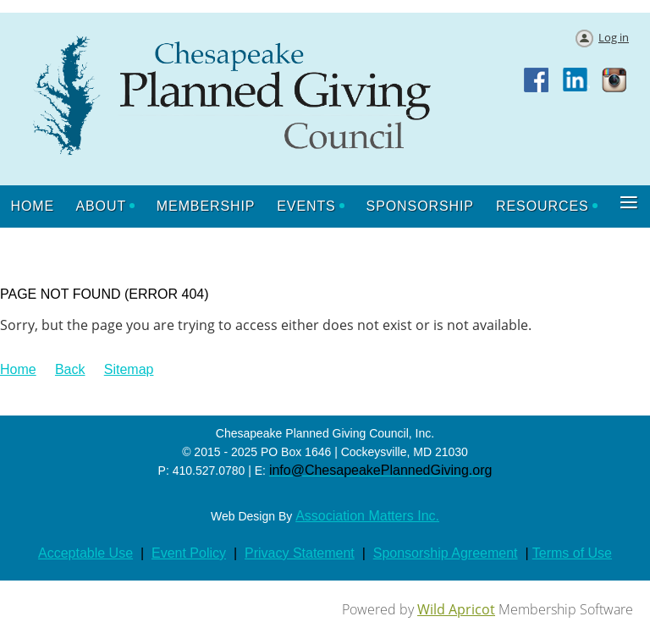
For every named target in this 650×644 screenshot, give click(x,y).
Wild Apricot (456, 609)
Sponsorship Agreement (446, 553)
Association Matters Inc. (367, 516)
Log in (614, 37)
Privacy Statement (300, 553)
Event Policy (189, 553)
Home (18, 369)
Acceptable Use (85, 553)
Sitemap (129, 369)
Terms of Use (572, 553)
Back (70, 369)
